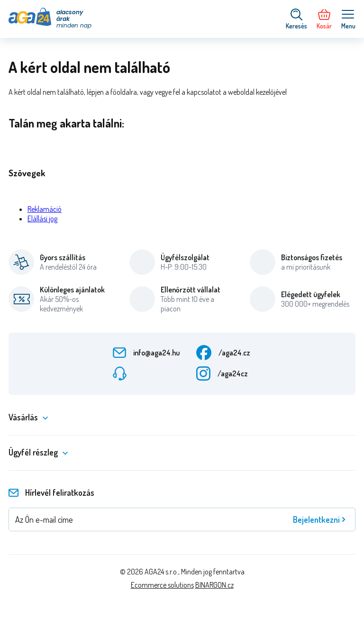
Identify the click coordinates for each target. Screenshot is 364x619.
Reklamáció (45, 209)
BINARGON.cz (214, 585)
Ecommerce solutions (162, 585)
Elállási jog (42, 218)
